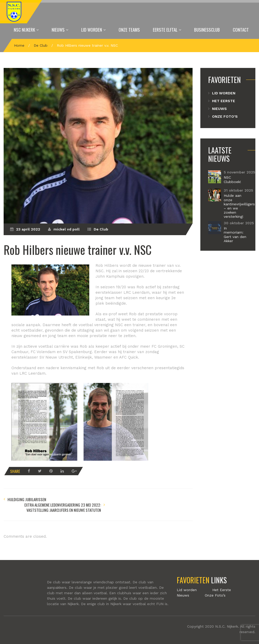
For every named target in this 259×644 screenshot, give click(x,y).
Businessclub (207, 30)
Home (19, 45)
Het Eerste (224, 101)
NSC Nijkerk (24, 30)
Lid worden (92, 30)
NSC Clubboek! (232, 179)
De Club (41, 45)
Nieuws (58, 30)
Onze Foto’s (225, 116)
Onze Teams (129, 30)
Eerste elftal (165, 30)
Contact (241, 30)
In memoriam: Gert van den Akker (235, 234)
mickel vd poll (67, 229)
